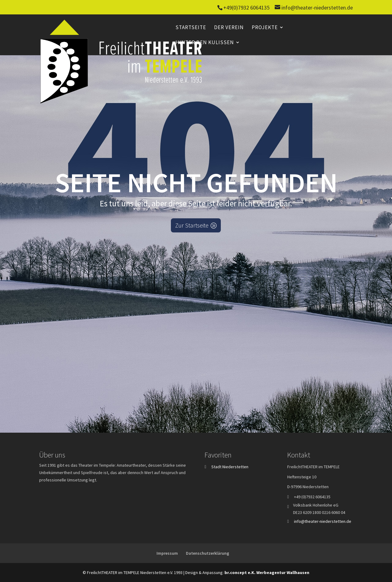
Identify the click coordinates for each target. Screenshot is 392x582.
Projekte (265, 28)
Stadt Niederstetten (230, 467)
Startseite (191, 28)
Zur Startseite (192, 225)
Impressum (167, 553)
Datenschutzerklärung (207, 553)
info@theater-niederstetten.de (323, 521)
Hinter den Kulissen (205, 43)
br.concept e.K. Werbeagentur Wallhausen (267, 572)
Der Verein (229, 28)
